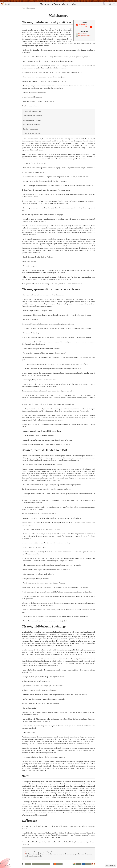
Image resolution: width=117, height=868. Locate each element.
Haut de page (110, 866)
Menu (5, 4)
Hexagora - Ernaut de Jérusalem (59, 4)
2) (85, 536)
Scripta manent (83, 24)
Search (110, 4)
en (104, 4)
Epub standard (82, 34)
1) (45, 507)
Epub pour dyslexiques (84, 36)
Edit (114, 4)
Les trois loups (85, 27)
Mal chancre (31, 8)
